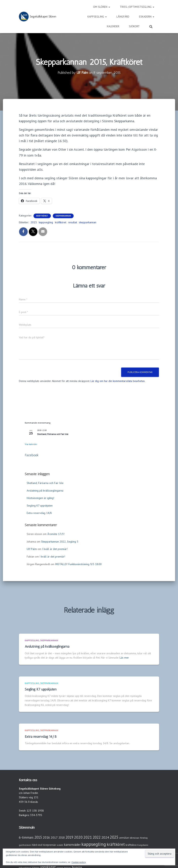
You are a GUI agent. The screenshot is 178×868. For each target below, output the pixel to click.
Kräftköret (42, 216)
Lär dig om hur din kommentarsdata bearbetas (118, 381)
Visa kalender (31, 444)
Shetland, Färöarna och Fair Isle (53, 434)
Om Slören (102, 7)
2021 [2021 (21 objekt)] (88, 837)
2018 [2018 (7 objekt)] (62, 838)
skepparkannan (88, 222)
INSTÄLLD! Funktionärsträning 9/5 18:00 (78, 564)
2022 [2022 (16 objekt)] (97, 837)
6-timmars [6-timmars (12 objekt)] (26, 837)
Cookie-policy (79, 862)
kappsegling (46, 222)
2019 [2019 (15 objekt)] (69, 837)
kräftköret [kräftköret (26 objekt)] (116, 844)
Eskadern (147, 17)
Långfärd (123, 17)
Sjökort (134, 26)
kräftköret (61, 222)
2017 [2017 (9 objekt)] (54, 837)
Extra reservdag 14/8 (39, 513)
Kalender (113, 26)
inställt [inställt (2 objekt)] (60, 845)
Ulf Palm (32, 549)
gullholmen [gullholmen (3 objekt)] (25, 845)
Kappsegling (97, 17)
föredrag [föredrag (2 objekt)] (144, 838)
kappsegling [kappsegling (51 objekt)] (94, 844)
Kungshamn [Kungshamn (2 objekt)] (143, 845)
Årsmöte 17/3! (56, 534)
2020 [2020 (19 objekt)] (78, 837)
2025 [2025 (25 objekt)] (114, 837)
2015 (34, 222)
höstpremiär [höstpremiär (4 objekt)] (49, 845)
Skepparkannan (63, 216)
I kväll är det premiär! (55, 549)
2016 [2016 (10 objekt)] (46, 837)
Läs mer (124, 658)
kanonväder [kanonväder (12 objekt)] (72, 845)
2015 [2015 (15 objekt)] (38, 837)
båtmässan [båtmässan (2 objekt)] (135, 838)
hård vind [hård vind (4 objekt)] (37, 845)
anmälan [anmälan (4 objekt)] (124, 838)
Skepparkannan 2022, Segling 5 (60, 542)
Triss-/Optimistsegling (137, 7)
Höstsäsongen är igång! (40, 498)
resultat (73, 222)
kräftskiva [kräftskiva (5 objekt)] (131, 845)
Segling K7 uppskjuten (40, 506)
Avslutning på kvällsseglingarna (45, 491)
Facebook (32, 455)
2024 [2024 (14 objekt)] (105, 837)
